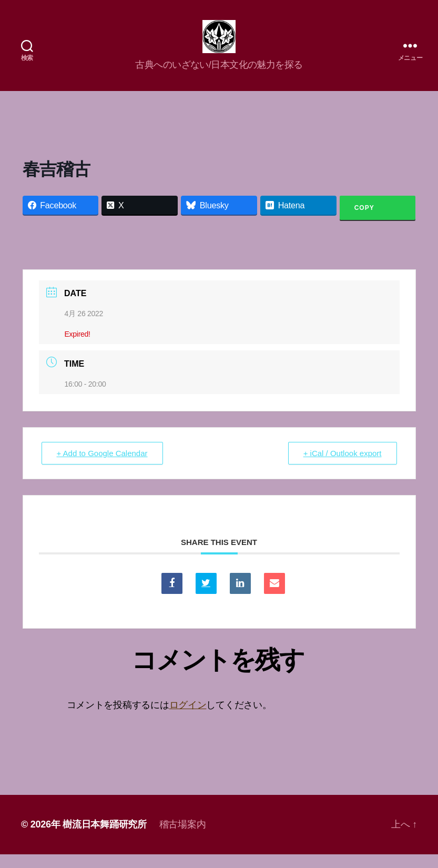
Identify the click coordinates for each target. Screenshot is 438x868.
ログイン (188, 719)
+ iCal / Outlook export (343, 467)
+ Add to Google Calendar (102, 467)
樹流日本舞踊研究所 (105, 838)
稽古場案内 (183, 838)
